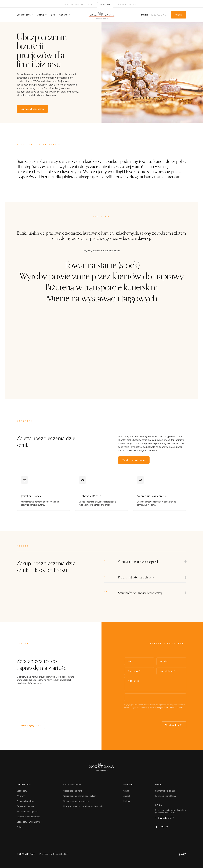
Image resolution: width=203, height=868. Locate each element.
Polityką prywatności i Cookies (170, 708)
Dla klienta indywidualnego (79, 5)
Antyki (20, 827)
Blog (53, 15)
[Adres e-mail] (139, 671)
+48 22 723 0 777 (158, 15)
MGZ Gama (129, 785)
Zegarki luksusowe (25, 806)
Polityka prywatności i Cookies (54, 854)
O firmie (41, 15)
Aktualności (65, 15)
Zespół (127, 796)
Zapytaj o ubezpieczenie (32, 109)
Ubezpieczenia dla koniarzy (76, 801)
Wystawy (21, 796)
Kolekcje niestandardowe (28, 817)
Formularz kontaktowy (166, 796)
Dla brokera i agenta (128, 5)
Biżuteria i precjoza (25, 801)
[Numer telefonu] (171, 671)
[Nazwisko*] (171, 661)
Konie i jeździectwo (72, 785)
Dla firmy (105, 5)
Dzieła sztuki (23, 791)
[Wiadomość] (155, 684)
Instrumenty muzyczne (27, 811)
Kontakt (179, 15)
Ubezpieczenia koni (72, 791)
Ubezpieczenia (24, 15)
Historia (127, 801)
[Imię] (139, 661)
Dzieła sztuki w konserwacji (29, 822)
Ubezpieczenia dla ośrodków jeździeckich (83, 806)
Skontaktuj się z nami (31, 725)
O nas (126, 791)
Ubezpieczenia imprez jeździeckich (80, 796)
